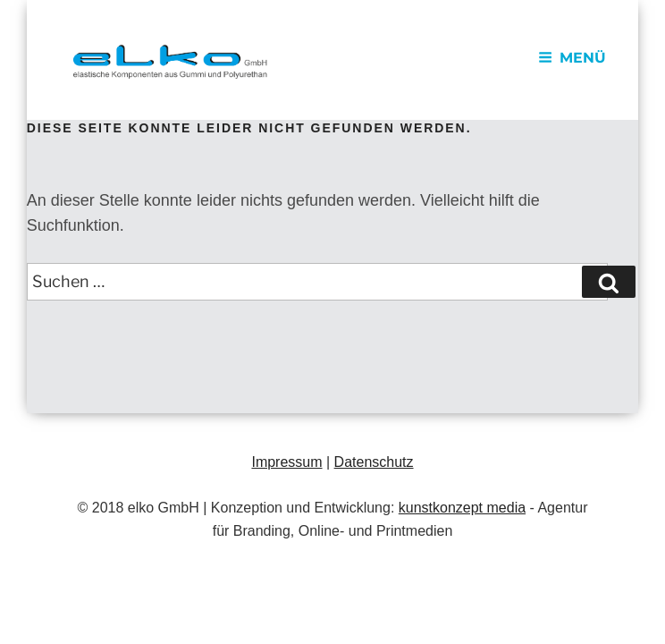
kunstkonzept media (462, 508)
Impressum (286, 462)
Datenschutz (374, 462)
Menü (572, 58)
